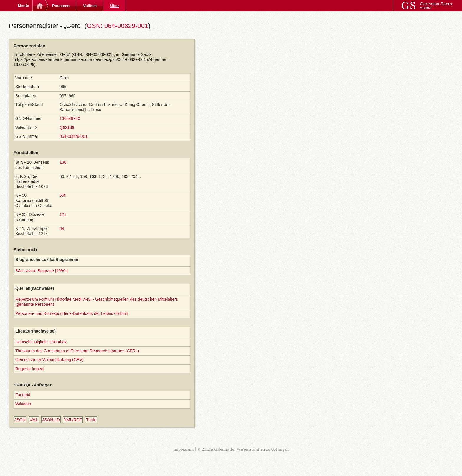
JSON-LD (51, 420)
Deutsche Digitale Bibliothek (41, 342)
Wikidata (23, 404)
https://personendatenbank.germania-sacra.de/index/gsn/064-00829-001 (80, 59)
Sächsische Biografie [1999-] (42, 271)
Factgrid (23, 395)
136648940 (70, 118)
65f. (63, 195)
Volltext (90, 6)
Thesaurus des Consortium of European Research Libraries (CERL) (77, 351)
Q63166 (67, 128)
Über (115, 6)
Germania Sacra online (436, 6)
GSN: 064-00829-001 (117, 26)
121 (63, 214)
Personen (61, 6)
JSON (20, 420)
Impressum (184, 449)
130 (63, 162)
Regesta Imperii (30, 369)
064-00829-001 (74, 136)
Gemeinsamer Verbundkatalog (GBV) (49, 360)
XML (34, 420)
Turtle (91, 420)
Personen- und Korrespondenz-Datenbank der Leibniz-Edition (72, 313)
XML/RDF (73, 420)
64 (62, 229)
